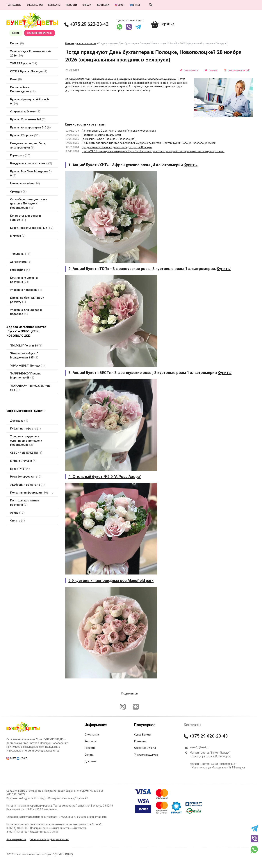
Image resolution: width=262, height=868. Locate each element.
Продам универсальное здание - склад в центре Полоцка (117, 147)
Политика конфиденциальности (101, 135)
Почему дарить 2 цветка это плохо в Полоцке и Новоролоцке (119, 131)
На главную (14, 5)
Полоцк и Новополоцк (40, 33)
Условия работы (16, 839)
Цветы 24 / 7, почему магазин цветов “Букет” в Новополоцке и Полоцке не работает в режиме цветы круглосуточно (153, 151)
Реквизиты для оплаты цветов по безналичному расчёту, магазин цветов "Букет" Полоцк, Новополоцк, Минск (149, 143)
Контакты (54, 5)
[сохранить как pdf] (237, 70)
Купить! (191, 165)
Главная (70, 43)
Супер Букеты (143, 735)
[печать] (211, 70)
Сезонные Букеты (145, 748)
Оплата (87, 5)
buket (120, 5)
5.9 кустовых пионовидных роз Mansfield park (111, 581)
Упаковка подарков (146, 755)
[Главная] (23, 732)
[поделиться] (189, 70)
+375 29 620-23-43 (86, 24)
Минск (16, 33)
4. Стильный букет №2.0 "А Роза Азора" (105, 477)
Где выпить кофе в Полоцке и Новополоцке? (109, 139)
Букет (135, 5)
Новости (71, 5)
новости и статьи (86, 43)
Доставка (103, 5)
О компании (35, 5)
